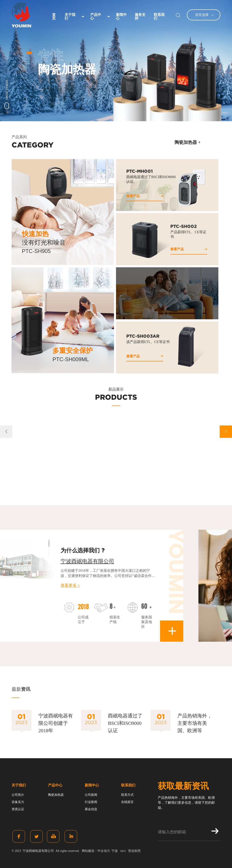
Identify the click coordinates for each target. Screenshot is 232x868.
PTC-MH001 (140, 171)
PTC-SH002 (183, 226)
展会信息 (91, 809)
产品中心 (55, 785)
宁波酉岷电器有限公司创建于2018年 (56, 723)
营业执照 (134, 851)
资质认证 (18, 809)
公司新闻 (91, 795)
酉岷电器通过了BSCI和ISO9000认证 (125, 723)
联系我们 (128, 785)
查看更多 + (70, 585)
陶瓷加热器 (56, 795)
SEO (123, 851)
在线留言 (127, 802)
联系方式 (127, 795)
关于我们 (19, 785)
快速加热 (35, 234)
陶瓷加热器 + (188, 142)
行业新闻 (91, 802)
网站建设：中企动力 (96, 851)
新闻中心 (92, 785)
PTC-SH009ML (71, 359)
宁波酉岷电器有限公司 (87, 561)
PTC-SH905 (36, 251)
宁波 (115, 851)
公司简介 (18, 795)
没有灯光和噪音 (44, 243)
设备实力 (18, 802)
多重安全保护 (73, 351)
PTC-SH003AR (143, 336)
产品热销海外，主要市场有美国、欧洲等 (195, 723)
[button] (116, 106)
